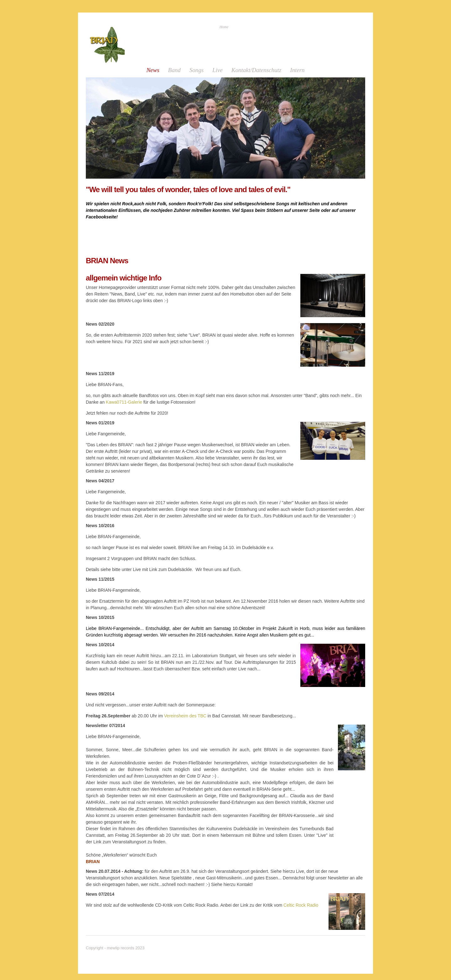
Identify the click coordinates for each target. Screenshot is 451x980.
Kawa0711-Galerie (124, 402)
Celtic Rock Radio (300, 905)
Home (224, 27)
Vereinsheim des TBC (185, 716)
